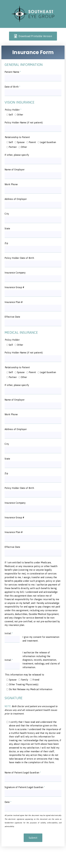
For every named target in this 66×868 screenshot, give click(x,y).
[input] (33, 78)
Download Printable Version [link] (33, 36)
